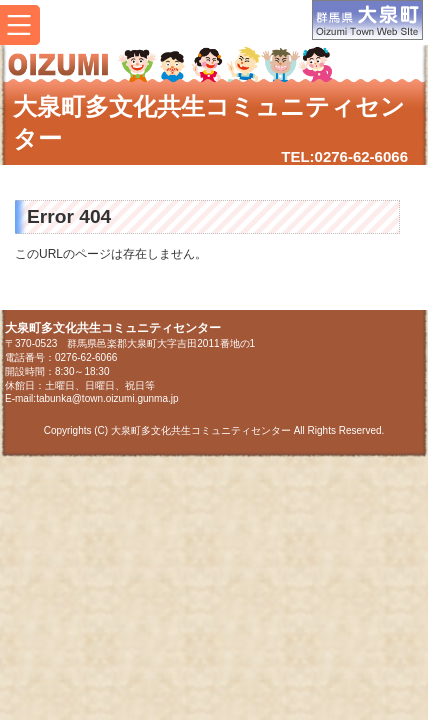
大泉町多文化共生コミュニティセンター (209, 122)
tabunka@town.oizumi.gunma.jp (107, 398)
